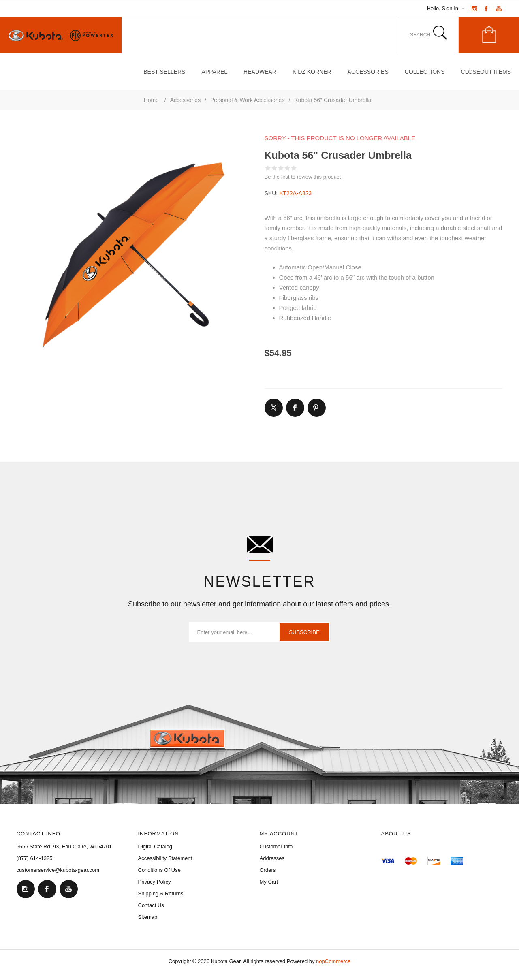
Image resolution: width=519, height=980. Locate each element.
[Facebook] (47, 889)
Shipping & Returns (161, 894)
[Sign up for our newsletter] (260, 632)
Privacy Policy (155, 882)
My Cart (269, 882)
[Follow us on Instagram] (26, 889)
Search (440, 33)
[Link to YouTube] (499, 9)
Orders (268, 870)
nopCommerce (333, 961)
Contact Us (151, 905)
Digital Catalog (155, 847)
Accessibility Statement (165, 858)
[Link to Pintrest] (316, 408)
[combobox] (415, 35)
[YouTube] (68, 889)
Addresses (272, 858)
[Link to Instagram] (474, 9)
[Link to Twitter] (273, 408)
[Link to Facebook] (487, 9)
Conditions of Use (160, 870)
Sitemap (148, 917)
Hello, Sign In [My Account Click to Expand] (443, 8)
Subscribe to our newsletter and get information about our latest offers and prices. (259, 604)
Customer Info (276, 847)
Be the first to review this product (303, 177)
